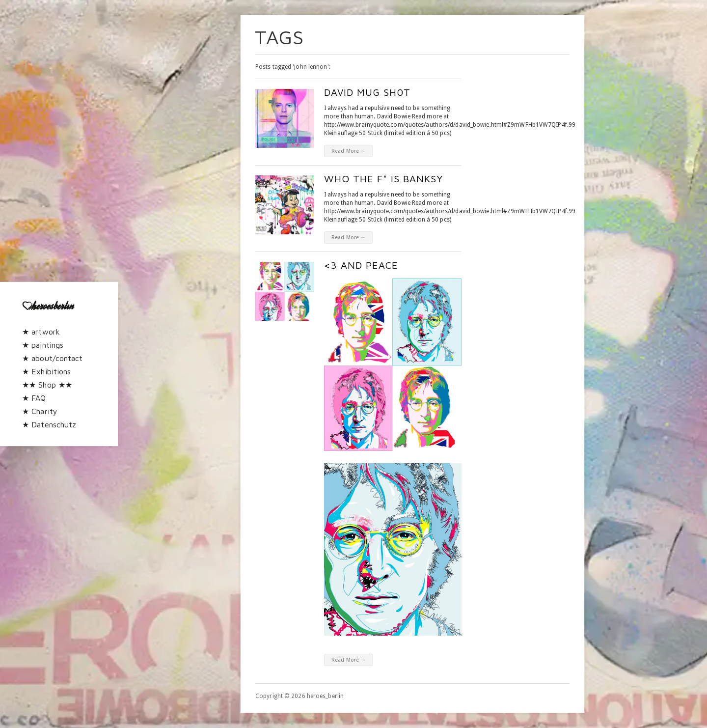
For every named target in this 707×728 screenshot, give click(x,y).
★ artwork (41, 332)
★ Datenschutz (49, 424)
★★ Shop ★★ (47, 385)
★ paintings (43, 345)
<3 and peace (361, 265)
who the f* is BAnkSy (383, 179)
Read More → (349, 151)
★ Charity (40, 411)
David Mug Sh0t (367, 92)
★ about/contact (53, 358)
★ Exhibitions (46, 371)
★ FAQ (34, 398)
